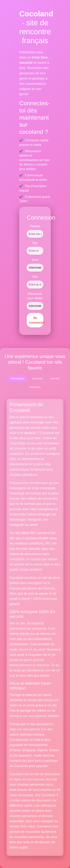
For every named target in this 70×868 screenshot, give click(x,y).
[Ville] (35, 285)
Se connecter (36, 320)
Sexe (35, 260)
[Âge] (35, 251)
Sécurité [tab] (55, 378)
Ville (35, 277)
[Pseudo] (35, 234)
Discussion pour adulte (35, 296)
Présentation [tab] (17, 378)
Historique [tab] (37, 378)
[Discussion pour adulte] (35, 306)
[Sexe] (35, 268)
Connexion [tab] (35, 387)
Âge (35, 243)
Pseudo (35, 226)
